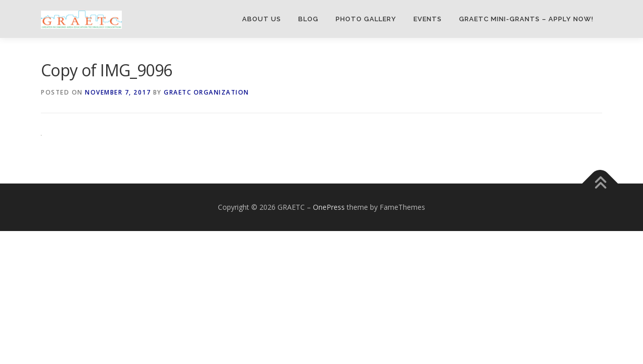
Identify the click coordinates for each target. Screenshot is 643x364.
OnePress (329, 207)
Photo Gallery (366, 19)
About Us (262, 19)
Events (428, 19)
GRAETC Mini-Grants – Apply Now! (526, 19)
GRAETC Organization (206, 92)
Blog (308, 19)
